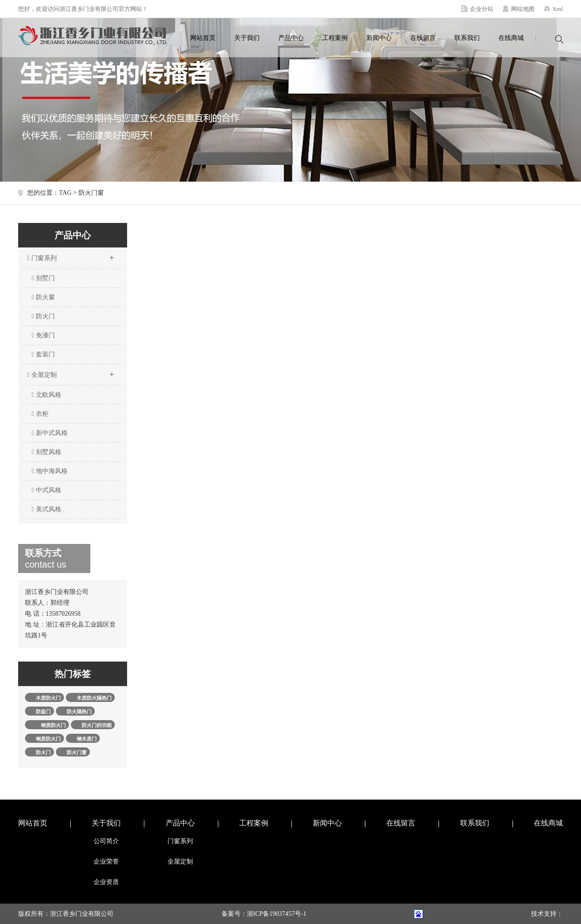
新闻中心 (379, 38)
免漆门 (43, 335)
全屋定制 (70, 372)
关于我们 (247, 38)
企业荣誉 (106, 862)
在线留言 (423, 38)
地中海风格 (50, 471)
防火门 (43, 316)
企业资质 (106, 882)
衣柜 (40, 414)
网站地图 (523, 9)
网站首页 (203, 38)
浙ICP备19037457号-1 (277, 914)
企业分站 (482, 9)
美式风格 (47, 509)
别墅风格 (47, 452)
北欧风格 (47, 395)
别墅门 (43, 278)
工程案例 (335, 38)
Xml (558, 9)
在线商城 (511, 38)
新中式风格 (50, 433)
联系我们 (467, 38)
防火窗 (43, 297)
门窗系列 (70, 255)
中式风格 (47, 490)
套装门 (43, 354)
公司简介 (106, 841)
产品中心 (291, 38)
